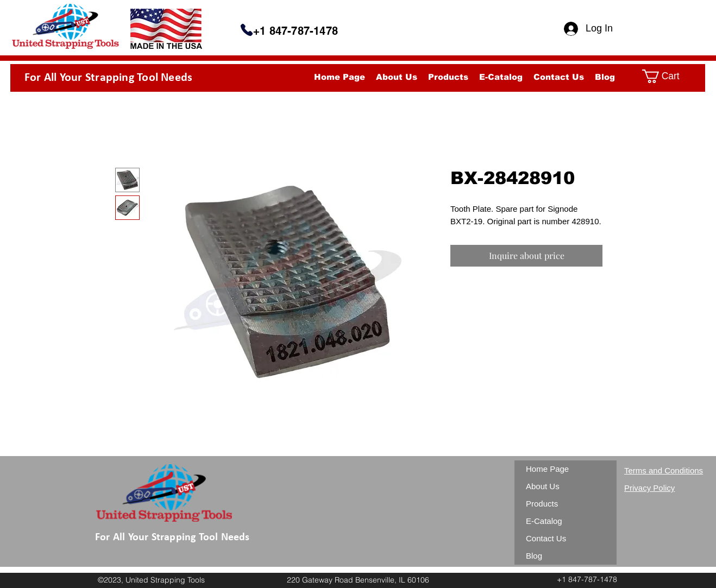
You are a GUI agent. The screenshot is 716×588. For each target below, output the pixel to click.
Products (542, 504)
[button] (669, 76)
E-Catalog (544, 521)
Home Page (547, 469)
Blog (534, 556)
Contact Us (546, 538)
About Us (543, 486)
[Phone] (247, 30)
